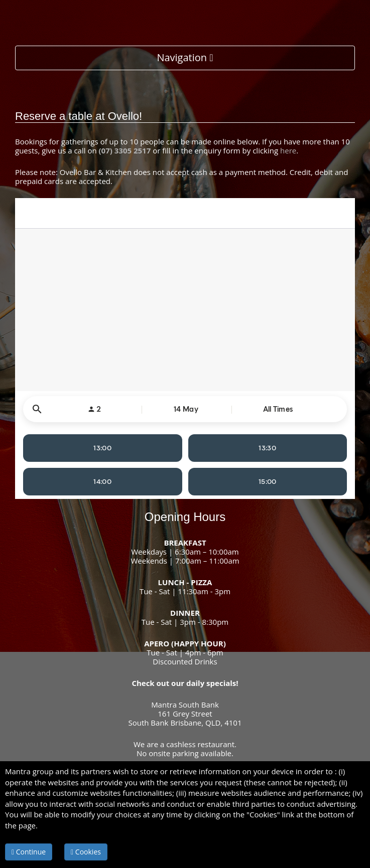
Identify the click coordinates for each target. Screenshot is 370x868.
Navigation (185, 57)
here (288, 150)
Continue (29, 852)
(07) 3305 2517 (125, 150)
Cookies (86, 852)
